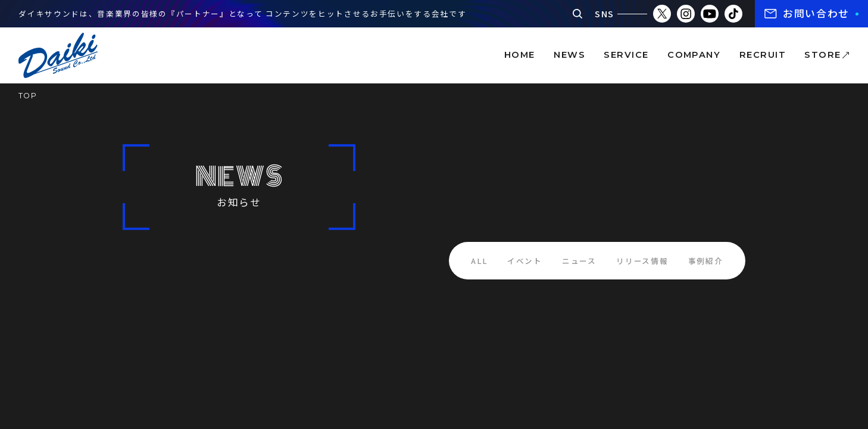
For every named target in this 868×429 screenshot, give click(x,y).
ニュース (579, 261)
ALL (479, 261)
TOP (28, 96)
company (694, 55)
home (520, 55)
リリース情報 (642, 261)
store (822, 55)
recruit (763, 55)
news (569, 55)
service (626, 55)
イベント (525, 261)
